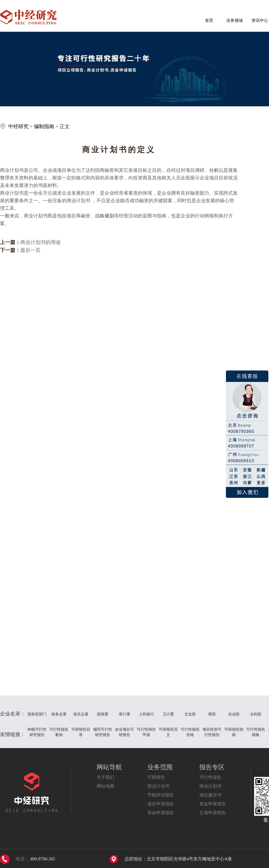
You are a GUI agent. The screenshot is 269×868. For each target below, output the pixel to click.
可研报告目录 (81, 732)
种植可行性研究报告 (37, 732)
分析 (214, 170)
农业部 (234, 714)
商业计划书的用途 (41, 242)
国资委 (103, 714)
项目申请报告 (161, 804)
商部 (212, 714)
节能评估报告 (161, 795)
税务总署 (59, 714)
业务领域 (234, 20)
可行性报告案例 (59, 732)
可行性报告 (210, 777)
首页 (209, 20)
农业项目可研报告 (125, 732)
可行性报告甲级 (146, 732)
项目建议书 (210, 795)
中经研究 (18, 126)
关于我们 (106, 777)
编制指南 (44, 126)
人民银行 (146, 714)
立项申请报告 (213, 813)
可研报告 (156, 777)
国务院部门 (37, 714)
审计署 (125, 714)
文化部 (190, 714)
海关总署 (81, 714)
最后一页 (30, 250)
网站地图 (106, 786)
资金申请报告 (161, 813)
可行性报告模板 (256, 732)
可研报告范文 (168, 732)
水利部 (256, 714)
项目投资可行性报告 (212, 732)
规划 (109, 216)
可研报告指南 (234, 732)
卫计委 (168, 714)
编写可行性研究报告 (103, 732)
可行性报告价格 (190, 732)
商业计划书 (158, 786)
